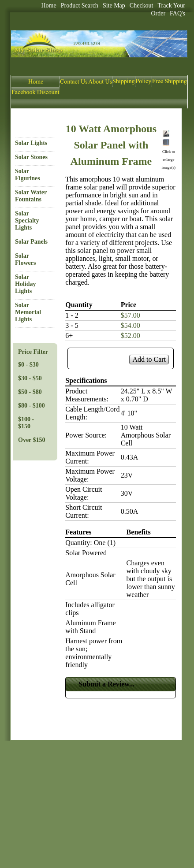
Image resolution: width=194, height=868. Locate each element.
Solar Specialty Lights (27, 221)
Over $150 (32, 440)
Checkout (142, 6)
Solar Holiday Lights (25, 284)
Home (49, 6)
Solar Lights (31, 143)
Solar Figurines (28, 175)
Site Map (114, 6)
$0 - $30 (28, 365)
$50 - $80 (30, 392)
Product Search (80, 6)
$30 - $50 (30, 378)
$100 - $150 (26, 423)
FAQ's (177, 13)
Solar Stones (31, 157)
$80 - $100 (32, 406)
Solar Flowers (25, 259)
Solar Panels (31, 242)
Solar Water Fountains (31, 196)
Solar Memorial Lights (28, 312)
